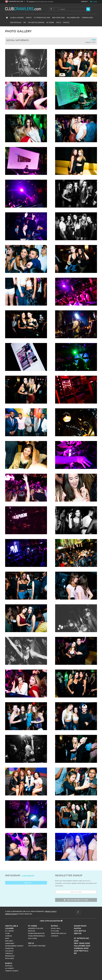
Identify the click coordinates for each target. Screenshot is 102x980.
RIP (25, 23)
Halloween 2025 (73, 18)
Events (29, 18)
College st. (10, 951)
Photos (66, 23)
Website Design (11, 914)
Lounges (8, 936)
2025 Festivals (16, 23)
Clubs (7, 933)
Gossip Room (80, 926)
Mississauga (10, 956)
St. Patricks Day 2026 (42, 18)
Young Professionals (36, 936)
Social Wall (56, 928)
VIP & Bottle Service (36, 23)
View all (26, 883)
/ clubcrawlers (28, 876)
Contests (55, 936)
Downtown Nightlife (36, 933)
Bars (7, 938)
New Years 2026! (58, 18)
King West (9, 941)
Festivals (9, 966)
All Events (9, 968)
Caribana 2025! (87, 18)
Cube (94, 40)
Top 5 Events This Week (37, 946)
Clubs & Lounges (17, 18)
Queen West (10, 943)
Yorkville (9, 953)
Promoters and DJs (59, 933)
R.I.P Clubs (55, 931)
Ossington (9, 948)
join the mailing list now (76, 900)
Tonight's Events (12, 971)
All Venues (9, 931)
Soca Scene (32, 938)
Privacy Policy (51, 911)
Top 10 (59, 23)
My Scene (50, 23)
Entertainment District (14, 946)
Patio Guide (9, 958)
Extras (54, 926)
